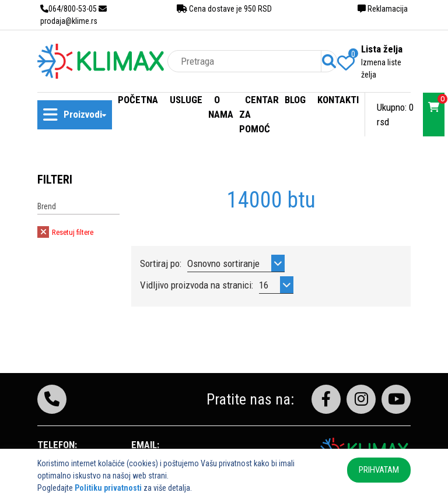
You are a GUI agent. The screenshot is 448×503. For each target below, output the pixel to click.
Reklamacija (383, 9)
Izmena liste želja (381, 68)
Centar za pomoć (259, 114)
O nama (221, 107)
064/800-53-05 (69, 9)
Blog (295, 100)
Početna (138, 100)
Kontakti (338, 100)
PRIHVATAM (379, 470)
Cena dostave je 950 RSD (224, 9)
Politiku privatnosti (108, 488)
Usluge (186, 100)
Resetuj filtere (65, 232)
